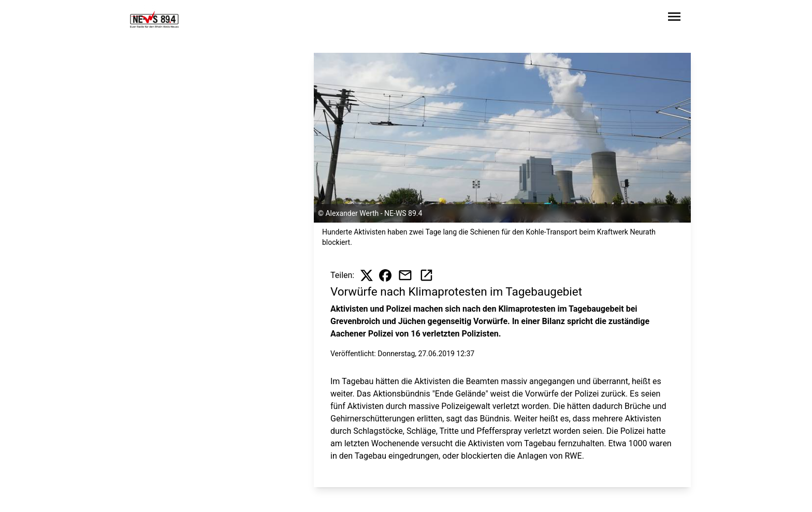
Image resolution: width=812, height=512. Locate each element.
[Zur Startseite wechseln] (154, 19)
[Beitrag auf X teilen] (367, 275)
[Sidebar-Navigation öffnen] (674, 18)
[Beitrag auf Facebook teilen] (385, 275)
